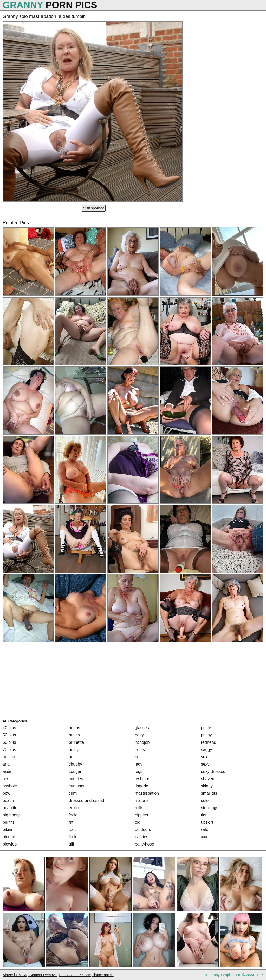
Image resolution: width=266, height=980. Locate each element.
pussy (206, 735)
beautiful (11, 808)
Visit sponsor (94, 208)
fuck (72, 837)
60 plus (9, 742)
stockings (210, 808)
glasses (142, 728)
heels (140, 750)
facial (73, 815)
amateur (10, 757)
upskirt (207, 822)
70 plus (9, 750)
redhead (209, 742)
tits (204, 815)
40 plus (9, 728)
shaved (208, 779)
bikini (7, 830)
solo (205, 800)
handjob (142, 742)
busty (74, 750)
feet (72, 830)
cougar (75, 771)
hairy (140, 735)
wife (205, 830)
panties (142, 837)
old (138, 822)
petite (206, 728)
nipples (142, 815)
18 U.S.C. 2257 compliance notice (86, 975)
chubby (75, 764)
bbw (6, 793)
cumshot (76, 786)
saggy (207, 750)
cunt (73, 793)
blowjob (10, 844)
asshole (10, 786)
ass (6, 779)
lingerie (142, 786)
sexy (205, 764)
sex (204, 757)
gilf (71, 844)
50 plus (9, 735)
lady (139, 764)
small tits (209, 793)
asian (8, 771)
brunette (76, 742)
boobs (74, 728)
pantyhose (145, 844)
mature (141, 800)
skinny (207, 786)
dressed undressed (86, 800)
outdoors (143, 830)
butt (72, 757)
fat (71, 822)
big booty (11, 815)
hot (138, 757)
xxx (204, 837)
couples (76, 779)
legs (139, 771)
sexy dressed (213, 771)
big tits (9, 822)
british (74, 735)
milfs (139, 808)
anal (7, 764)
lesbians (143, 779)
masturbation (147, 793)
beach (8, 800)
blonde (9, 837)
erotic (74, 808)
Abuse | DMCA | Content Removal (30, 975)
